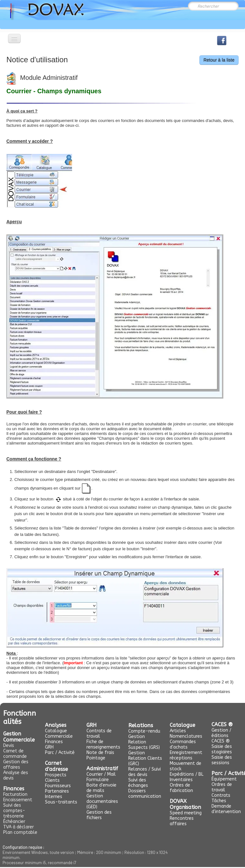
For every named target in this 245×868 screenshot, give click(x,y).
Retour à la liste (219, 60)
